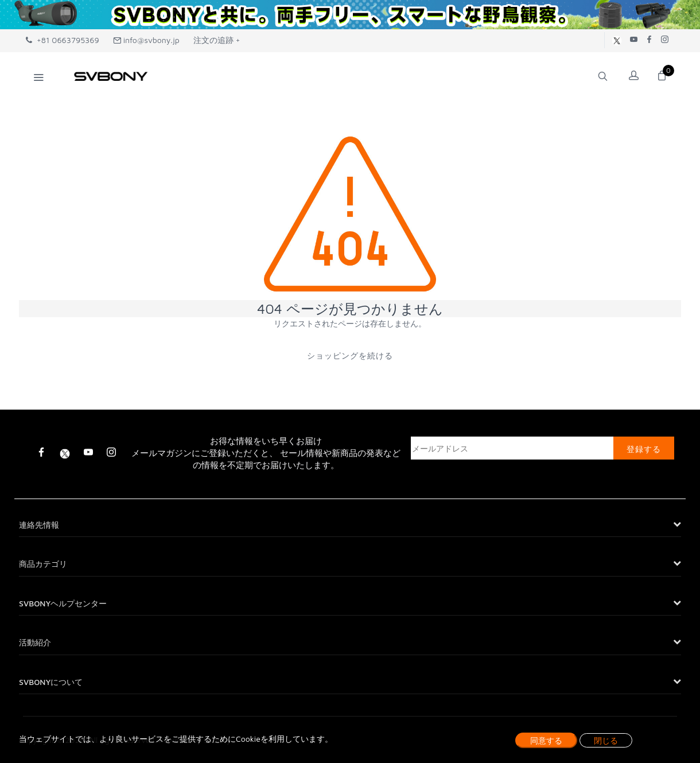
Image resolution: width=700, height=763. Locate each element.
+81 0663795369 (63, 40)
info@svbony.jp (146, 40)
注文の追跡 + (217, 40)
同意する (546, 740)
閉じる (606, 740)
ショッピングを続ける (350, 355)
